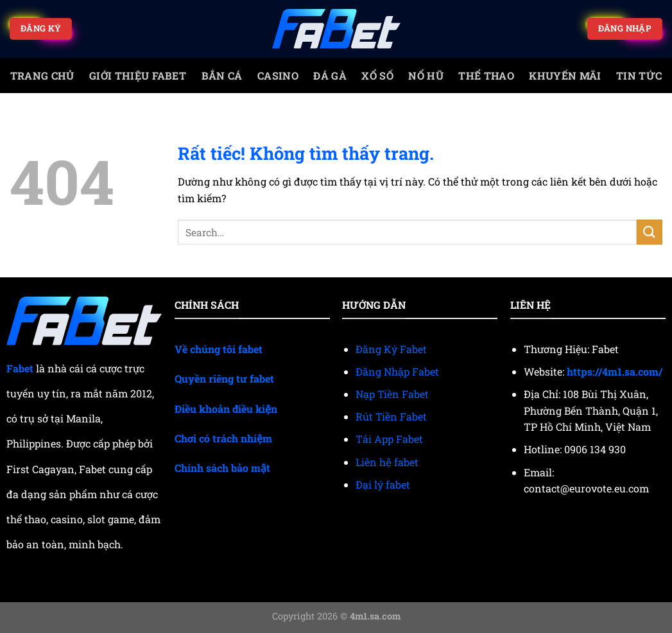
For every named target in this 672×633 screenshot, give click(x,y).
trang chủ (42, 75)
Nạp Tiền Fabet (392, 394)
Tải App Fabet (389, 439)
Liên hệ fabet (387, 462)
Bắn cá (222, 75)
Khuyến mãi (565, 75)
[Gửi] (650, 232)
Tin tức (639, 75)
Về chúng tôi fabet (219, 349)
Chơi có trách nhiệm (223, 438)
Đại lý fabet (383, 484)
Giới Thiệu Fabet (138, 75)
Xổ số (377, 75)
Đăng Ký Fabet (391, 349)
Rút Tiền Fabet (391, 416)
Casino (278, 75)
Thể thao (486, 75)
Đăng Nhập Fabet (397, 371)
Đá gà (330, 75)
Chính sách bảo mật (222, 468)
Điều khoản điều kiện (226, 409)
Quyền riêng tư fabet (224, 378)
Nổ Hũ (426, 75)
